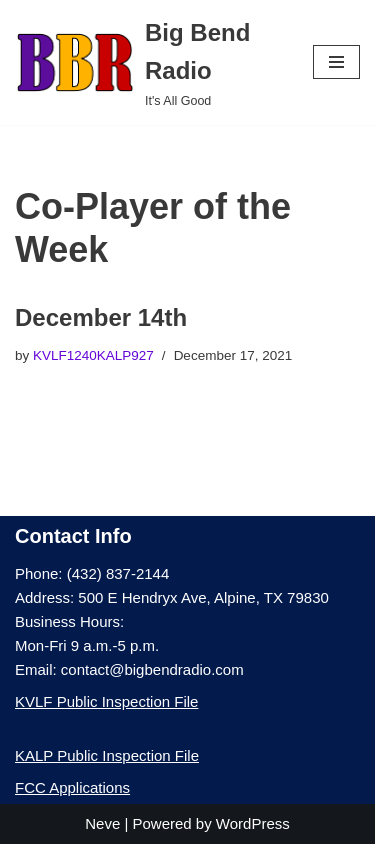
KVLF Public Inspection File (106, 701)
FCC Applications (72, 787)
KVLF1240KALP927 (93, 355)
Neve (102, 823)
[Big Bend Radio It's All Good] (149, 62)
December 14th (101, 317)
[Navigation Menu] (336, 62)
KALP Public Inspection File (107, 755)
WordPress (253, 823)
